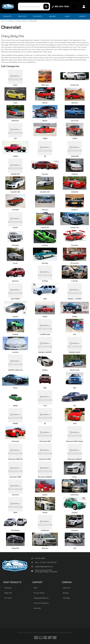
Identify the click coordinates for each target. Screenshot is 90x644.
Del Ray (45, 263)
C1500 (45, 138)
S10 (75, 406)
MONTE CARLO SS (15, 370)
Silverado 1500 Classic (75, 441)
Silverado (15, 441)
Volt (75, 548)
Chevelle (15, 210)
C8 (45, 156)
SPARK (15, 423)
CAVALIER (75, 156)
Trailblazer (45, 530)
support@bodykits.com (44, 567)
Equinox (15, 281)
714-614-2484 (40, 558)
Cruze (15, 263)
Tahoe (45, 513)
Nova (15, 388)
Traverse (75, 530)
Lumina (15, 352)
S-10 (45, 406)
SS (45, 423)
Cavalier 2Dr (15, 192)
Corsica (45, 245)
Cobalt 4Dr (75, 228)
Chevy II (45, 210)
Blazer (45, 121)
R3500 (15, 406)
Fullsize (45, 281)
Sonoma (15, 495)
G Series (75, 281)
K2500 (75, 317)
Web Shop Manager (66, 633)
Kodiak (15, 334)
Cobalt (15, 228)
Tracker (75, 513)
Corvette (75, 245)
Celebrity (75, 192)
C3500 (15, 156)
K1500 (45, 317)
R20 (45, 388)
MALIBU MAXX (75, 352)
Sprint (45, 495)
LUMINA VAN (45, 334)
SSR (75, 423)
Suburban (75, 495)
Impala (15, 317)
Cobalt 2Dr (45, 228)
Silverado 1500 (45, 441)
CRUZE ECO (15, 174)
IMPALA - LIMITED (75, 299)
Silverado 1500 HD (15, 459)
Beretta (75, 103)
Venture (45, 548)
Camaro (45, 174)
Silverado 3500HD (45, 477)
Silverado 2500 (45, 459)
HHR (45, 299)
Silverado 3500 (15, 477)
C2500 (75, 138)
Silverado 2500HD (75, 459)
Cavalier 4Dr (45, 192)
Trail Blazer (15, 530)
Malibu (45, 370)
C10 (15, 138)
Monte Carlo (75, 370)
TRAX (15, 513)
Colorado (15, 245)
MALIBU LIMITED (45, 352)
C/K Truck (75, 121)
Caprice (75, 174)
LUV (75, 334)
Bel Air (45, 103)
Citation (75, 210)
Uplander (15, 548)
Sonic (75, 477)
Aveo (15, 103)
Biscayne (15, 121)
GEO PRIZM (15, 299)
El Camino (75, 263)
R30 (75, 388)
